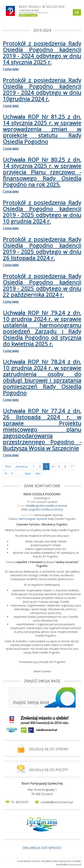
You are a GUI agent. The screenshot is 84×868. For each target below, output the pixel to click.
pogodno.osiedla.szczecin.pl (46, 509)
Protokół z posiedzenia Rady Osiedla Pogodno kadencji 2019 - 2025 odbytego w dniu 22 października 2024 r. (42, 285)
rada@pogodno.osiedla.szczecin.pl (46, 506)
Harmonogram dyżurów (33, 519)
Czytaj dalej (11, 69)
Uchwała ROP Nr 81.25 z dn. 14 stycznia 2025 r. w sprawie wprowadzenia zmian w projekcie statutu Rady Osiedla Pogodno (42, 129)
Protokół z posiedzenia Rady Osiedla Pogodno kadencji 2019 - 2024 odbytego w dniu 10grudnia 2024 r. (42, 89)
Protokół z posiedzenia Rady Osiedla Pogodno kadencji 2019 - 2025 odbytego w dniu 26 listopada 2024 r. (42, 249)
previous (22, 466)
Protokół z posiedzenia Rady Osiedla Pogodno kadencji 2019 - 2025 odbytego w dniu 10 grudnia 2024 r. (42, 212)
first (8, 466)
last (38, 473)
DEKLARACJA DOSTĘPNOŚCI (42, 848)
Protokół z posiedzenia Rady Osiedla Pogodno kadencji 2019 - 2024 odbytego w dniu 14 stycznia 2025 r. (42, 53)
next (28, 473)
